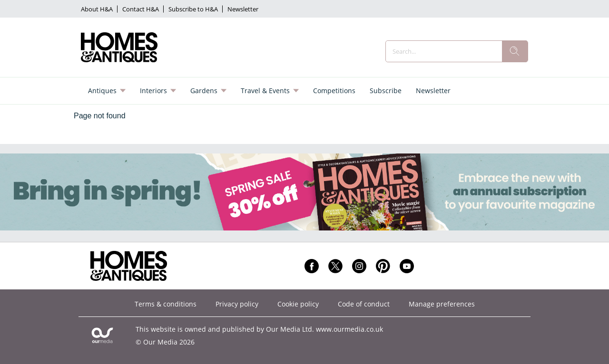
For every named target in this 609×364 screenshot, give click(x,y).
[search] (515, 51)
